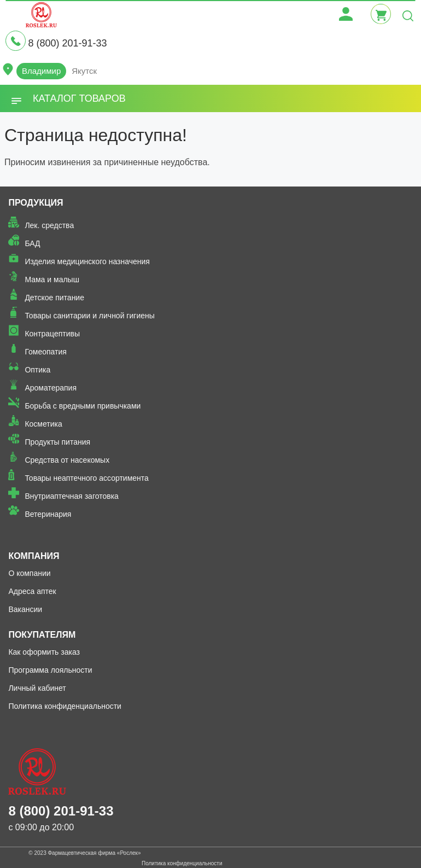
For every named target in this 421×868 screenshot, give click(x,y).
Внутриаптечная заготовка (72, 496)
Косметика (43, 424)
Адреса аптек (32, 591)
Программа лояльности (50, 670)
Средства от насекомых (67, 460)
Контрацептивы (52, 334)
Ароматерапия (51, 388)
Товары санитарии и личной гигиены (89, 316)
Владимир (41, 71)
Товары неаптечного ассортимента (86, 478)
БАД (32, 243)
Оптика (37, 370)
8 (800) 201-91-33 (67, 43)
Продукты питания (57, 442)
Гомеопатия (46, 352)
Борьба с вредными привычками (83, 406)
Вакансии (25, 609)
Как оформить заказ (44, 652)
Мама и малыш (52, 279)
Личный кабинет (37, 688)
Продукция (36, 203)
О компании (29, 573)
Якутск (84, 71)
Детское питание (54, 298)
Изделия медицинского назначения (87, 261)
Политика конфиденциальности (65, 706)
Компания (34, 556)
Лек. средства (49, 225)
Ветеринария (48, 514)
